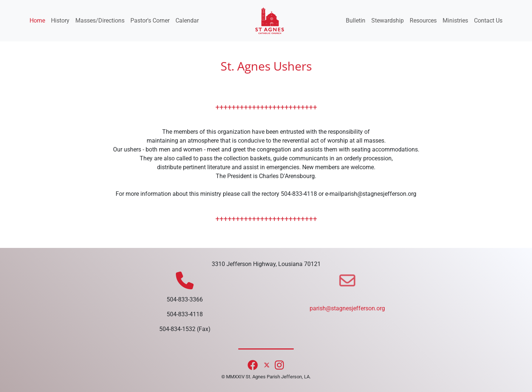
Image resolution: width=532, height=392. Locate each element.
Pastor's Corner (150, 21)
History (60, 21)
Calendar (187, 21)
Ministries (455, 21)
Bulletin (356, 21)
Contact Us (488, 21)
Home (37, 21)
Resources (423, 21)
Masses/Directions (100, 21)
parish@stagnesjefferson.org (347, 308)
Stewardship (388, 21)
